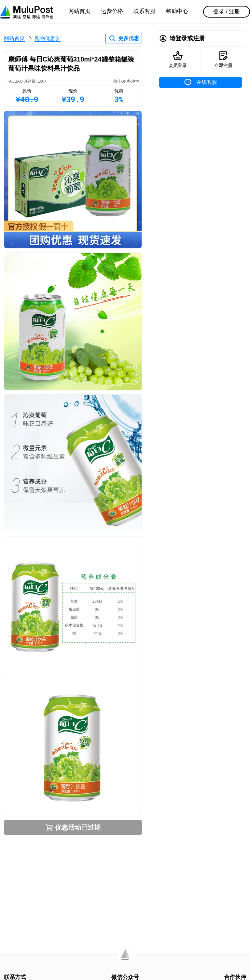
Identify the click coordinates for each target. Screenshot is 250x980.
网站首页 (79, 11)
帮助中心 (177, 11)
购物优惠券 (48, 38)
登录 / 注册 (227, 12)
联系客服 (145, 11)
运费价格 (112, 11)
